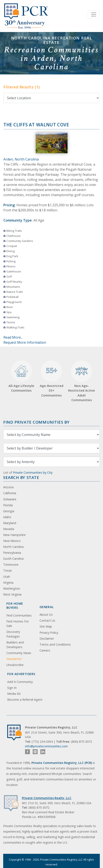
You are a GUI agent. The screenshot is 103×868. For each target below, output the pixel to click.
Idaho (7, 517)
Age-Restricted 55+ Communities (51, 379)
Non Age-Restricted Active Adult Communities (82, 381)
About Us (46, 615)
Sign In (12, 688)
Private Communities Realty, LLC (47, 798)
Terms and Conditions (55, 644)
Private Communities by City (33, 472)
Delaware (10, 499)
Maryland (10, 523)
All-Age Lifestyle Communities (21, 376)
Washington (12, 588)
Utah (7, 577)
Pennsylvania (12, 553)
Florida (8, 505)
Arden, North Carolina (21, 159)
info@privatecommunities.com (46, 746)
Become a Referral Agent (25, 700)
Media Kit (14, 694)
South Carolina (13, 559)
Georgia (9, 511)
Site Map (46, 626)
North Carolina (13, 547)
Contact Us (47, 620)
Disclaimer (47, 638)
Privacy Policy (49, 633)
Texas (8, 570)
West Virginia (12, 594)
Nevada (9, 529)
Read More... (13, 337)
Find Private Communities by (36, 422)
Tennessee (11, 564)
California (10, 493)
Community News (19, 653)
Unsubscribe (15, 665)
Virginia (8, 583)
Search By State (21, 477)
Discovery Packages (13, 634)
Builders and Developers (15, 645)
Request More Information (25, 342)
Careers (45, 650)
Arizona (8, 487)
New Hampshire (14, 535)
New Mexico (12, 541)
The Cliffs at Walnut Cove (36, 125)
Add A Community (20, 682)
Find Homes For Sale (18, 624)
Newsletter (14, 659)
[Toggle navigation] (94, 14)
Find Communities (19, 615)
